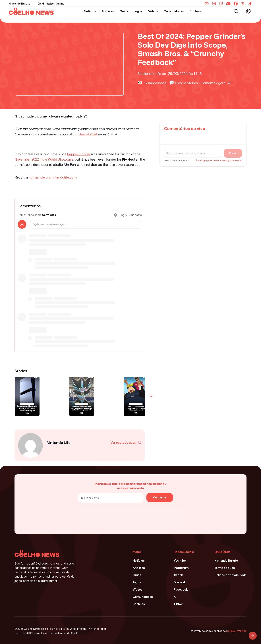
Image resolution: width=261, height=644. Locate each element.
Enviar (233, 153)
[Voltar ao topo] (253, 636)
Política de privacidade (230, 575)
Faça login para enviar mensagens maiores (219, 161)
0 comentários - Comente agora (203, 83)
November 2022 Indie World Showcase (44, 159)
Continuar (160, 497)
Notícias (90, 11)
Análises (108, 11)
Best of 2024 (88, 134)
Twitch (178, 575)
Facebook (181, 590)
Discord (179, 582)
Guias (124, 11)
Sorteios (196, 11)
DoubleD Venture (236, 631)
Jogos (138, 11)
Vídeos (153, 11)
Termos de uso (225, 568)
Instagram (181, 568)
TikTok (178, 604)
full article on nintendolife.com (53, 177)
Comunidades (174, 11)
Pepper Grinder (79, 154)
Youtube (180, 561)
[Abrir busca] (236, 11)
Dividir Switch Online (51, 4)
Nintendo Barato (19, 4)
